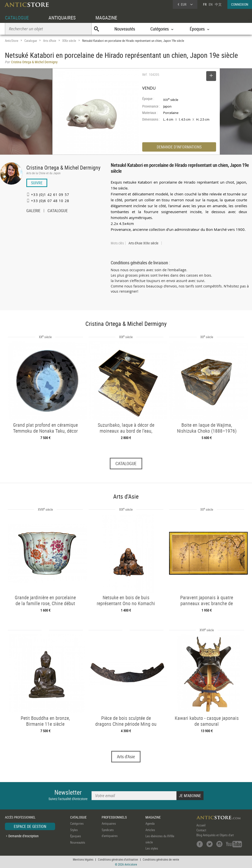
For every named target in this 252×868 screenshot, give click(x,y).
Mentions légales (83, 859)
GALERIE (33, 211)
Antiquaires (109, 823)
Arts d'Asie (50, 41)
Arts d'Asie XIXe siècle (143, 243)
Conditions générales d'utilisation (118, 859)
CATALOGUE (17, 18)
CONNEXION (240, 4)
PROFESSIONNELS (114, 817)
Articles (150, 830)
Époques (76, 836)
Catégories (77, 823)
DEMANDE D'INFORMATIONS (179, 147)
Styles (74, 830)
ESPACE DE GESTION (30, 826)
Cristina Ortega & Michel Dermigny (63, 167)
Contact (201, 830)
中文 (218, 4)
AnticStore (12, 41)
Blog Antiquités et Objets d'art (215, 835)
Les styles (152, 848)
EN (211, 4)
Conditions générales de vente (161, 859)
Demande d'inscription (24, 836)
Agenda (150, 823)
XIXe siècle (69, 41)
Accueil (201, 825)
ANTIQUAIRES (62, 18)
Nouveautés (125, 29)
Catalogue (31, 41)
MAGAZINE (106, 18)
